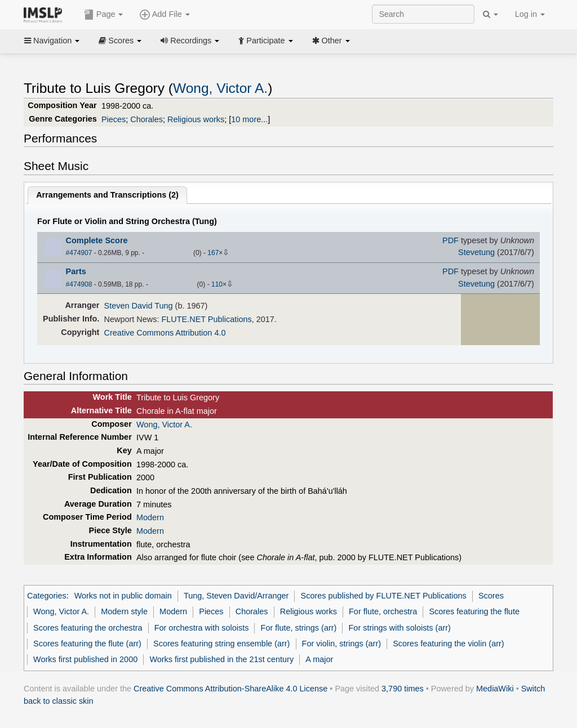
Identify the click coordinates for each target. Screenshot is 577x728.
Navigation (52, 41)
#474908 (79, 284)
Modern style (124, 611)
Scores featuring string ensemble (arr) (221, 644)
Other (331, 41)
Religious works (196, 119)
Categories (47, 596)
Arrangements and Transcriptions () (107, 195)
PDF (450, 240)
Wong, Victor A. (220, 88)
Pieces (114, 119)
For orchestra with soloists (202, 628)
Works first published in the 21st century (221, 659)
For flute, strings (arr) (299, 628)
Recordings (190, 41)
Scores (120, 41)
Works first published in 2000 (85, 659)
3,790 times (403, 689)
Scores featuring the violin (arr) (448, 644)
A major (319, 659)
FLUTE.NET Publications (207, 319)
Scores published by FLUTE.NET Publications (384, 596)
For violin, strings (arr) (341, 644)
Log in (530, 14)
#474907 (79, 253)
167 (213, 253)
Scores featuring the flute (474, 611)
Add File (165, 15)
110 (217, 284)
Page (104, 15)
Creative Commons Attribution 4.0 (165, 333)
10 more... (249, 119)
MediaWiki (495, 689)
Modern (150, 517)
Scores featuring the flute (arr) (87, 644)
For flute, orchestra (383, 611)
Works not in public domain (123, 596)
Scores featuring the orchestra (88, 628)
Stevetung (476, 252)
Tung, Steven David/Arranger (236, 596)
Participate (265, 41)
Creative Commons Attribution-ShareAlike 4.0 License (230, 689)
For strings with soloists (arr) (400, 628)
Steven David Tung (139, 306)
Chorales (147, 119)
